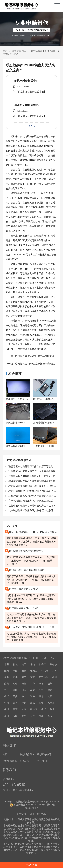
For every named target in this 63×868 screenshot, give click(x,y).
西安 (53, 658)
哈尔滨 (34, 709)
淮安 (50, 716)
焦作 (15, 684)
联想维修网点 (27, 755)
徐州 (7, 703)
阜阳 (41, 684)
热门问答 (12, 526)
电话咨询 (32, 865)
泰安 (33, 690)
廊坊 (24, 684)
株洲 (55, 677)
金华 (44, 709)
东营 (33, 677)
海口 (24, 677)
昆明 (24, 716)
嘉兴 (15, 703)
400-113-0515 (24, 86)
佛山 (35, 658)
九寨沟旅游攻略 (38, 814)
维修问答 (25, 761)
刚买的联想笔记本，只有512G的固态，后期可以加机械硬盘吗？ (32, 532)
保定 (41, 697)
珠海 (33, 697)
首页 (5, 51)
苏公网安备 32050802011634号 (27, 805)
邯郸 (33, 684)
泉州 (7, 709)
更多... (32, 126)
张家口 (34, 671)
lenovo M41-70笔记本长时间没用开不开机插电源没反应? (32, 627)
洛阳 (15, 690)
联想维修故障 (44, 755)
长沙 (33, 716)
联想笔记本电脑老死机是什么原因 (25, 570)
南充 (7, 684)
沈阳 (15, 716)
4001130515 (23, 111)
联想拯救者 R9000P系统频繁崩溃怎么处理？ (38, 364)
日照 (24, 690)
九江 (7, 690)
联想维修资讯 (10, 761)
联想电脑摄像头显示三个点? (22, 608)
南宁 (15, 709)
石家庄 (51, 703)
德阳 (24, 664)
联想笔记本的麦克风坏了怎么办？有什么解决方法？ (34, 471)
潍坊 (50, 690)
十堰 (7, 664)
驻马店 (45, 671)
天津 (44, 658)
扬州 (50, 684)
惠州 (24, 703)
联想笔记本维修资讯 (19, 460)
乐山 (33, 664)
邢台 (24, 671)
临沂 (7, 697)
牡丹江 (42, 664)
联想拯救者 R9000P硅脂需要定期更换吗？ (37, 356)
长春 (41, 703)
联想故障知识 (19, 51)
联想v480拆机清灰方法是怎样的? (24, 551)
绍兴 (41, 690)
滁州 (7, 671)
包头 (15, 677)
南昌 (33, 703)
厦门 (7, 716)
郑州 (41, 716)
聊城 (15, 664)
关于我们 (42, 761)
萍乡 (55, 671)
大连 (24, 709)
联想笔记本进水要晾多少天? (22, 589)
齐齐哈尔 (44, 677)
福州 (52, 709)
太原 (50, 697)
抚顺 (7, 677)
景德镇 (53, 664)
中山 (24, 697)
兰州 (15, 697)
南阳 (15, 671)
